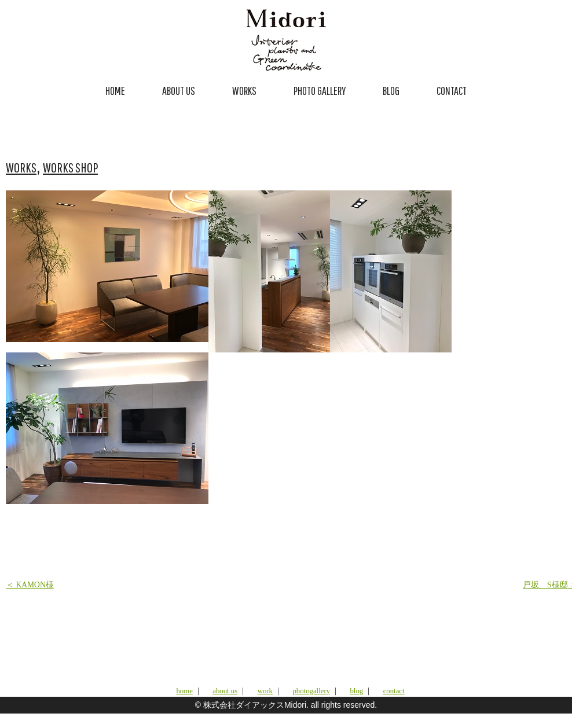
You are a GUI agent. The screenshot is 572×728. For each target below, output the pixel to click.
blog (356, 691)
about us (225, 691)
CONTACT (452, 91)
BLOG (391, 91)
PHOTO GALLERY (320, 91)
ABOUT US (179, 91)
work (265, 691)
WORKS (244, 91)
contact (394, 691)
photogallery (311, 691)
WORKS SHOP (70, 167)
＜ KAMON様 (30, 585)
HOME (115, 91)
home (184, 691)
